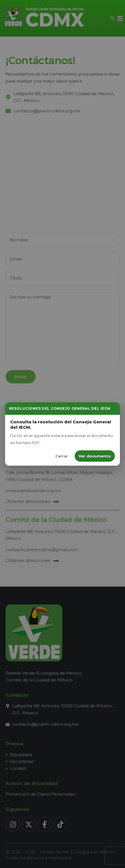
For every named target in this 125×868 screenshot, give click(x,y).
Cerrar (62, 456)
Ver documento (95, 456)
